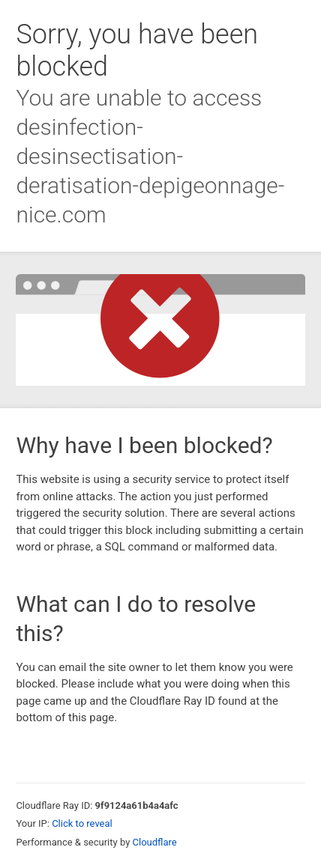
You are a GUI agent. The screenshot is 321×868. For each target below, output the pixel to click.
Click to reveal (82, 823)
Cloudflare (155, 842)
